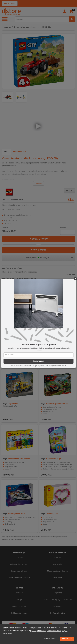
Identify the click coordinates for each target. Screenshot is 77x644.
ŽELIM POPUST (38, 361)
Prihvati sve (67, 639)
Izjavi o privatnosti (38, 631)
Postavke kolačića (50, 639)
